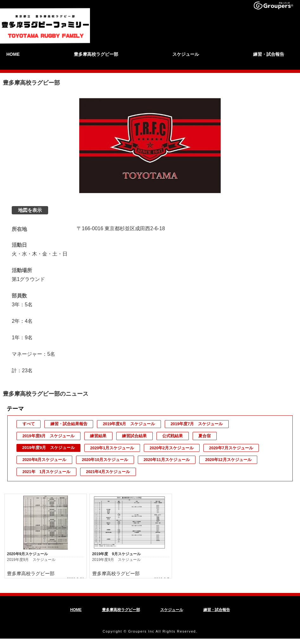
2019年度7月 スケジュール (196, 424)
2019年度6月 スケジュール (128, 424)
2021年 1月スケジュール (46, 472)
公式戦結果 (172, 436)
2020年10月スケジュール (105, 460)
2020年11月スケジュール (167, 460)
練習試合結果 (134, 436)
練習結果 (98, 436)
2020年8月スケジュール (44, 460)
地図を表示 (30, 210)
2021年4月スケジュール (108, 472)
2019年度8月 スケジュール (48, 436)
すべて (28, 424)
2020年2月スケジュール (172, 448)
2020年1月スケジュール (112, 448)
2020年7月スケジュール (231, 448)
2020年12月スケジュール (229, 460)
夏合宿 (203, 436)
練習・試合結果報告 (68, 424)
